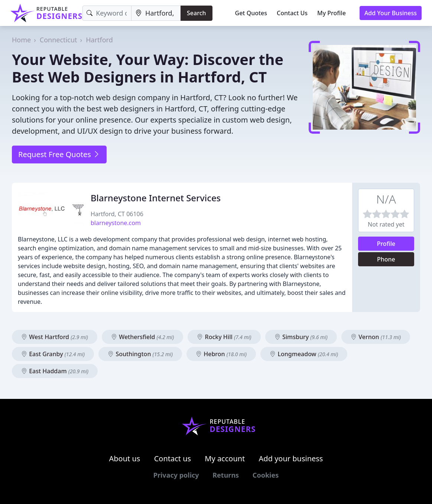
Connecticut (59, 40)
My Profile (332, 13)
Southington (140, 354)
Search (196, 13)
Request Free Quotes (59, 154)
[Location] (156, 13)
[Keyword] (107, 13)
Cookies (266, 475)
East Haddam (55, 371)
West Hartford (55, 337)
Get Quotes (251, 13)
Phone (386, 259)
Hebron (221, 354)
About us (125, 459)
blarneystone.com (116, 223)
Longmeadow (304, 354)
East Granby (53, 354)
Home (21, 40)
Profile (386, 244)
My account (225, 459)
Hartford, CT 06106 (117, 214)
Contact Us (292, 13)
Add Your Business (391, 13)
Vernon (376, 337)
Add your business (291, 459)
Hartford (99, 40)
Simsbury (301, 337)
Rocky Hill (224, 337)
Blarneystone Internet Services (156, 198)
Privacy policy (176, 475)
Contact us (173, 459)
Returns (226, 475)
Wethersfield (142, 337)
